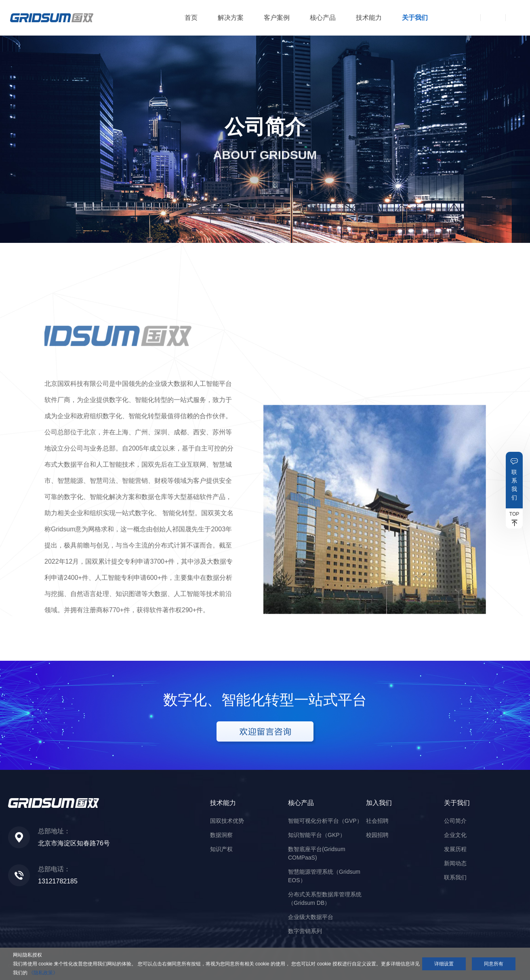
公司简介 (455, 821)
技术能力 (369, 18)
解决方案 (231, 18)
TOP (514, 514)
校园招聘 (377, 835)
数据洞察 (221, 835)
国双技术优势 (227, 821)
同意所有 (494, 964)
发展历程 (455, 849)
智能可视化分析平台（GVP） (325, 821)
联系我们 (514, 485)
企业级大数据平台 (311, 917)
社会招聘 (377, 821)
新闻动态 (455, 863)
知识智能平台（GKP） (317, 835)
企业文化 (455, 835)
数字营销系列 (305, 931)
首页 (191, 18)
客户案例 (277, 18)
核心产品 (323, 18)
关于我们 (415, 18)
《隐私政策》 (43, 973)
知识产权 (221, 849)
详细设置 (444, 964)
